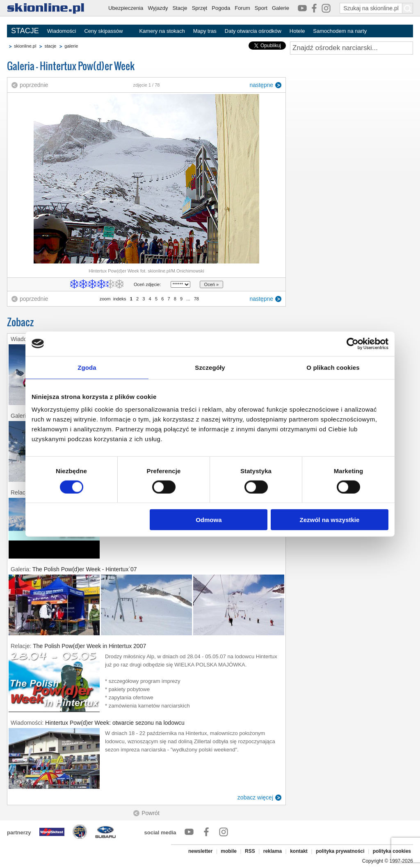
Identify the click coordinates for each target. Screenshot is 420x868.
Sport (261, 8)
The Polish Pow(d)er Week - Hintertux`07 (85, 569)
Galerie (281, 8)
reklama (273, 851)
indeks (120, 299)
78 (196, 299)
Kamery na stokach (162, 31)
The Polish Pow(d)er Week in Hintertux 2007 (89, 646)
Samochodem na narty (340, 31)
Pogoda (221, 8)
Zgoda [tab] (87, 367)
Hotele (297, 31)
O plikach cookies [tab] (333, 367)
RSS (250, 851)
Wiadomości (62, 31)
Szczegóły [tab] (210, 367)
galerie (71, 46)
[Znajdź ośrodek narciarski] (352, 48)
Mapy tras (205, 31)
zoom (105, 299)
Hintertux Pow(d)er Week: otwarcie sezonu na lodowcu (115, 723)
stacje (50, 46)
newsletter (200, 851)
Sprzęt (200, 8)
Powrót (151, 813)
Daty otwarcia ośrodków (253, 31)
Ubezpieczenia (126, 8)
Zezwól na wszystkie (330, 520)
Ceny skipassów (103, 31)
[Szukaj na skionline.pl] (408, 8)
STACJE (25, 31)
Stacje (180, 8)
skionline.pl (25, 46)
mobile (229, 851)
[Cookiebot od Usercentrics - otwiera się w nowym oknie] (353, 344)
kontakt (299, 851)
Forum (242, 8)
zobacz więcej (255, 797)
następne (261, 85)
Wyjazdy (158, 8)
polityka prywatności (340, 851)
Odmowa (209, 520)
